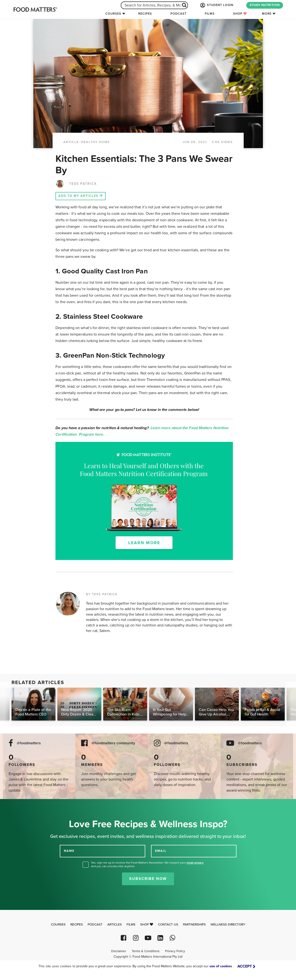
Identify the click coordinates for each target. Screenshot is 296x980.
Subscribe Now (148, 879)
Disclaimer (119, 951)
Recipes (145, 14)
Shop (240, 14)
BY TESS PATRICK (102, 594)
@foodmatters (29, 743)
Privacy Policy (175, 951)
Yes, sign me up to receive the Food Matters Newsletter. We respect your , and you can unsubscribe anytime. (148, 864)
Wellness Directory (228, 925)
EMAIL (161, 851)
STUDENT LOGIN (216, 5)
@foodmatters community (113, 743)
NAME (69, 851)
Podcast (178, 14)
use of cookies (221, 966)
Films (210, 14)
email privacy (195, 863)
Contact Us (168, 925)
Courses (113, 14)
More (267, 14)
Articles (115, 925)
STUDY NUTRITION (265, 5)
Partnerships (194, 925)
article (71, 142)
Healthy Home (95, 142)
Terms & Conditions (146, 951)
